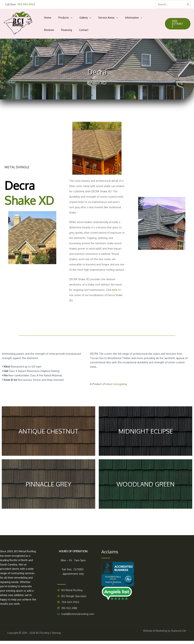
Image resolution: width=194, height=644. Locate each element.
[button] (175, 25)
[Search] (188, 4)
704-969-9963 (26, 4)
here (115, 292)
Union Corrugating (116, 386)
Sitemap (56, 636)
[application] (65, 17)
